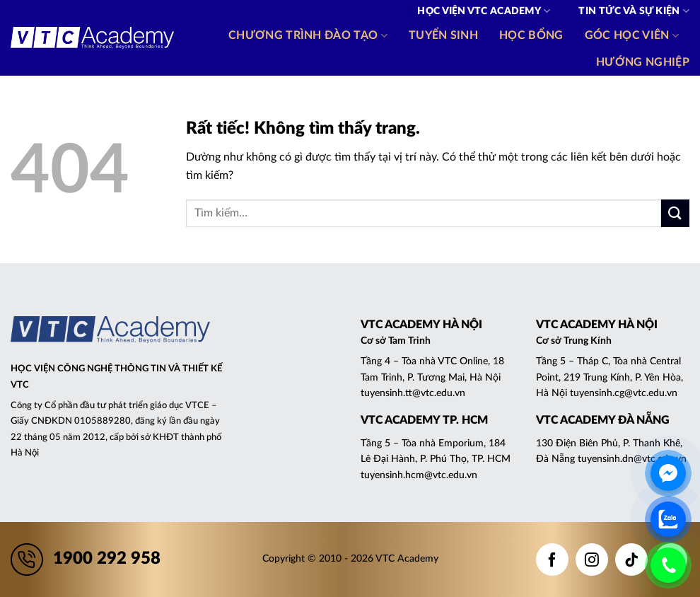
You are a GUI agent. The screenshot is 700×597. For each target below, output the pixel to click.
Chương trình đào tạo (308, 36)
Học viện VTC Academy (484, 11)
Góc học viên (632, 36)
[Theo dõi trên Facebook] (552, 560)
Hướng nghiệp (643, 62)
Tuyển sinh (443, 35)
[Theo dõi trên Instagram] (592, 560)
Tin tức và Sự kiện (634, 11)
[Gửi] (675, 213)
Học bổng (531, 35)
